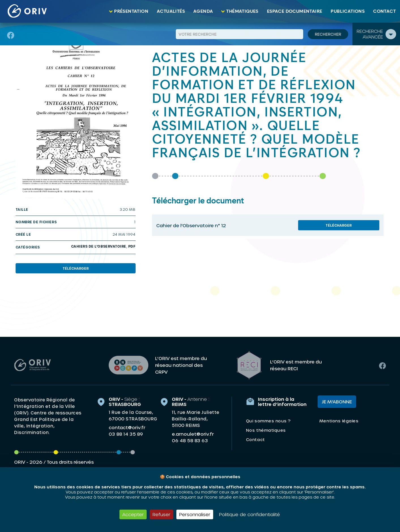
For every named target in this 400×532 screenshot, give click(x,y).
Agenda (203, 11)
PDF (132, 246)
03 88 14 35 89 (126, 434)
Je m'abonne (337, 402)
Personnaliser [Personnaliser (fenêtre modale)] (195, 514)
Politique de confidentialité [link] (250, 514)
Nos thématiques (266, 430)
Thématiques (242, 11)
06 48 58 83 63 (190, 441)
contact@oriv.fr (127, 427)
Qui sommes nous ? (268, 421)
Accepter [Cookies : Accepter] (133, 514)
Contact (384, 11)
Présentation (131, 11)
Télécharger (76, 268)
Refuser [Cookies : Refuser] (162, 514)
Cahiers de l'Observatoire (99, 246)
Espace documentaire (295, 11)
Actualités (171, 11)
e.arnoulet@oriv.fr (193, 434)
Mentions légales (339, 421)
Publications (348, 11)
